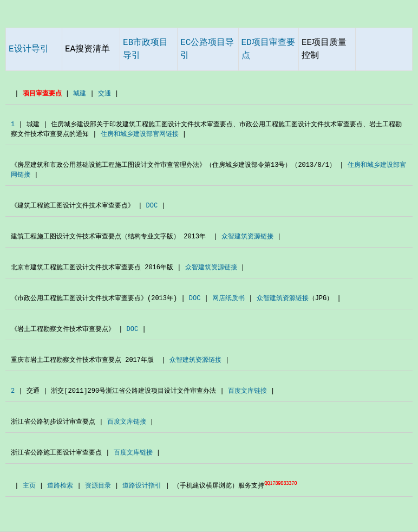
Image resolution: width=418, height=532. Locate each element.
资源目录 (98, 486)
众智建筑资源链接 (247, 237)
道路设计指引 (142, 486)
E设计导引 (29, 49)
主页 (29, 486)
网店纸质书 (228, 299)
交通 (104, 94)
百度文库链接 (247, 391)
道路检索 (60, 486)
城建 (80, 94)
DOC (152, 206)
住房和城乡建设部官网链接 (140, 134)
